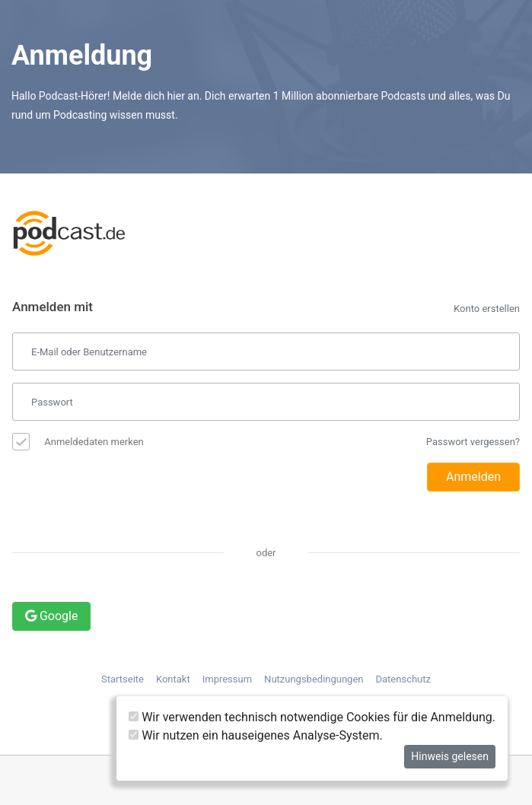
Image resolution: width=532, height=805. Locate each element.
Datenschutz (403, 679)
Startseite (123, 679)
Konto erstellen (487, 309)
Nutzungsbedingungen (314, 679)
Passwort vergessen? (473, 442)
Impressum (227, 679)
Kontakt (173, 679)
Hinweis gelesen (450, 756)
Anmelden (473, 477)
